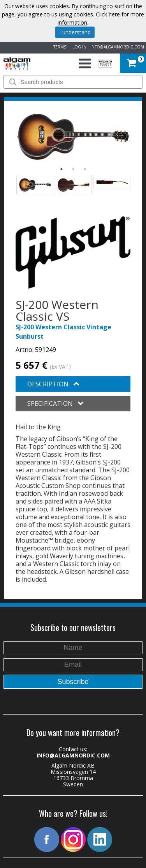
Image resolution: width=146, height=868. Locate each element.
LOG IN (78, 47)
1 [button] (62, 169)
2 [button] (73, 169)
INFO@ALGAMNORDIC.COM (117, 47)
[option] (73, 137)
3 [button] (85, 169)
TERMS (59, 47)
